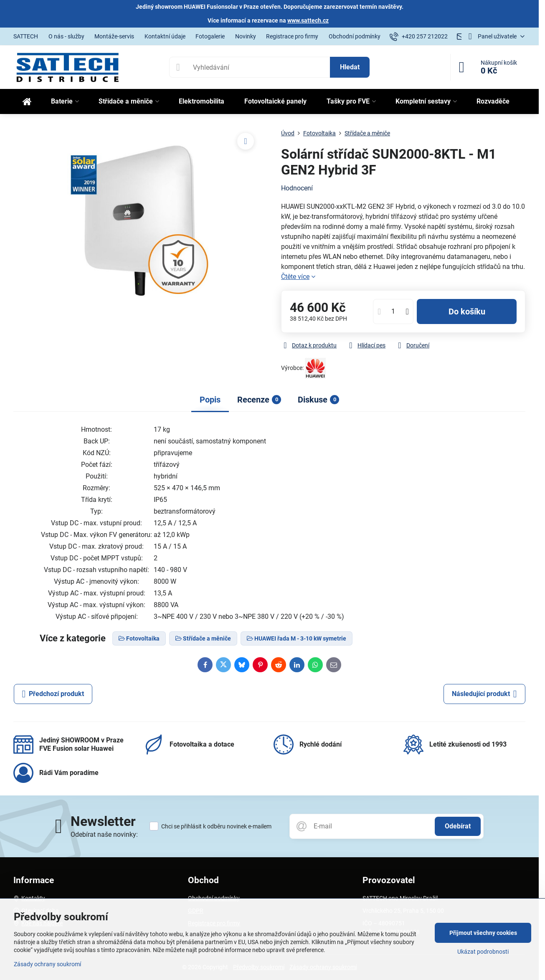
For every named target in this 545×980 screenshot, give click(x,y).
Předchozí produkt (53, 694)
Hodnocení (297, 188)
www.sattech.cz (308, 20)
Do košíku (467, 311)
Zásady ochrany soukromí (47, 964)
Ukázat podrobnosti (483, 952)
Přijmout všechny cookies (483, 933)
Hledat (350, 67)
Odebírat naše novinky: (104, 834)
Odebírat (458, 826)
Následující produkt (484, 694)
